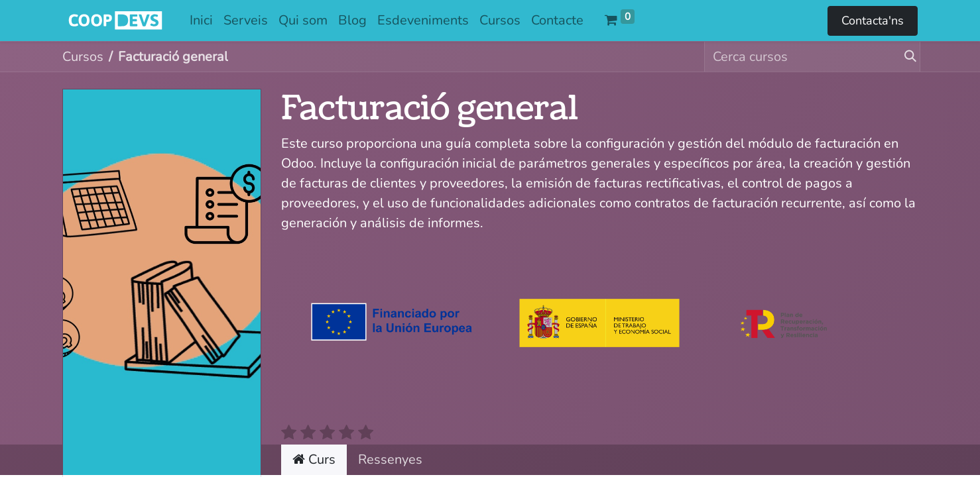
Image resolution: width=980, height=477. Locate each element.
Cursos (83, 57)
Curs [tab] (314, 459)
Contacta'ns (873, 21)
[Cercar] (905, 57)
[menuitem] (201, 21)
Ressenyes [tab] (390, 459)
